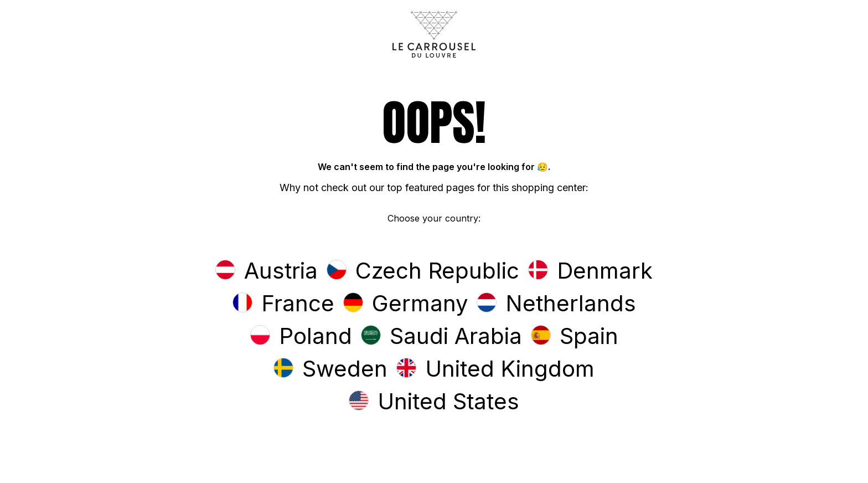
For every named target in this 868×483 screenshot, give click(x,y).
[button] (267, 272)
